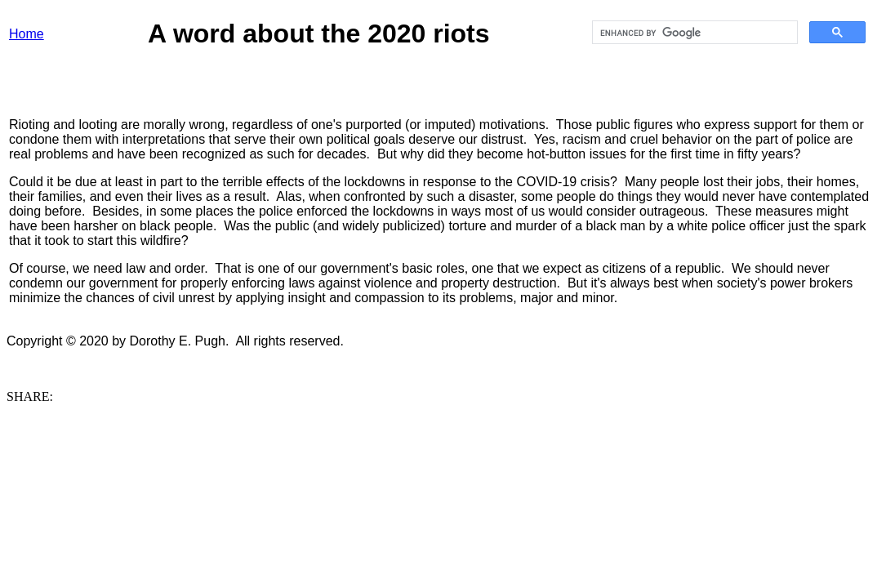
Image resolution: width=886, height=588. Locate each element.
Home (27, 34)
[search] (693, 33)
